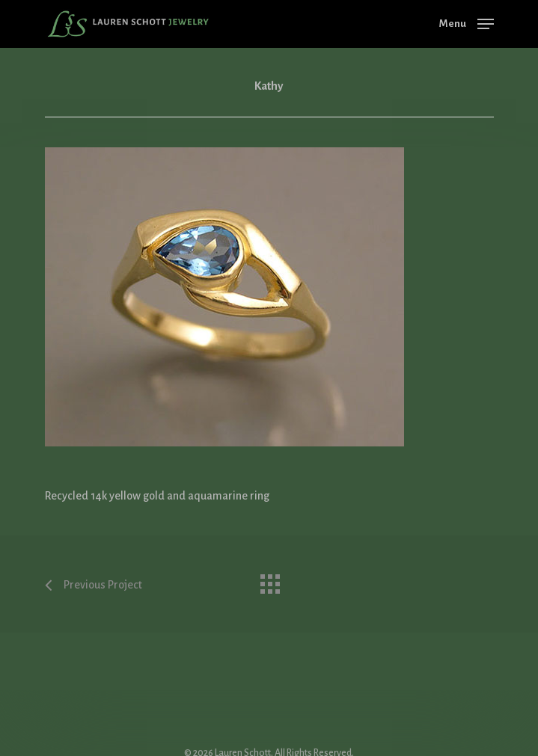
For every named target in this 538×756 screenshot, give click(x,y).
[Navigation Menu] (467, 23)
